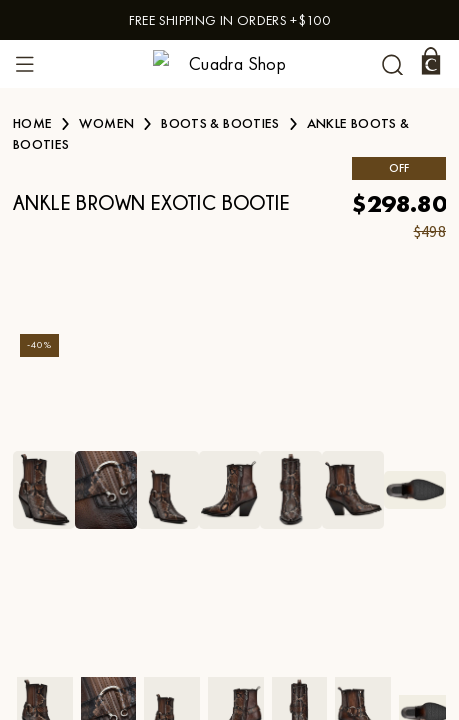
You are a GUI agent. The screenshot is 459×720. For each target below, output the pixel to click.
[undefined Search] (392, 64)
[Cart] (431, 61)
